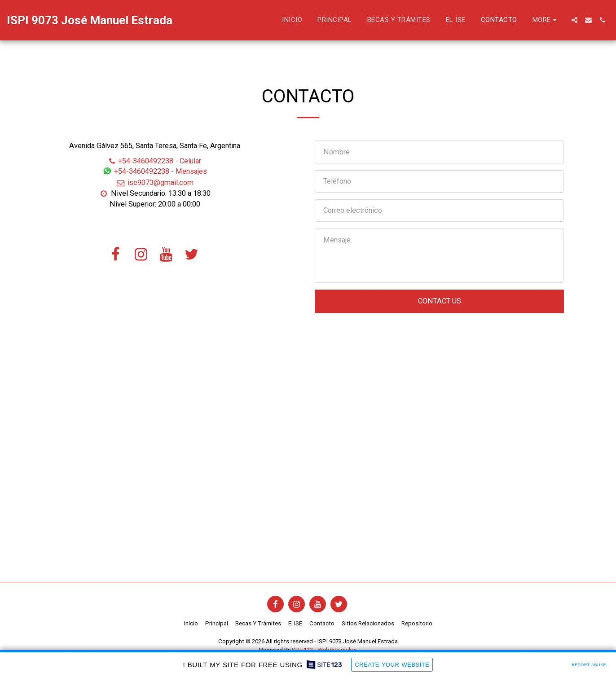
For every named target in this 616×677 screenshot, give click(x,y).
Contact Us (440, 301)
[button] (574, 20)
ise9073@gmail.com (155, 182)
